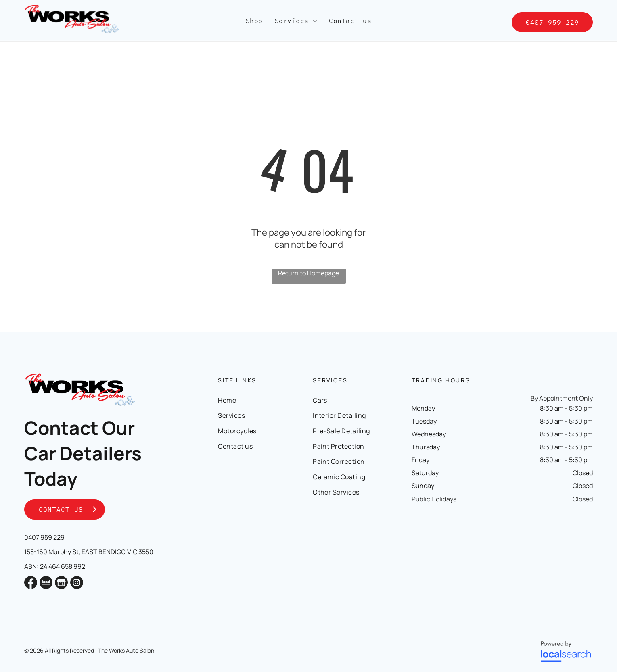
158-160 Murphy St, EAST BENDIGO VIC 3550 (89, 552)
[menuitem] (254, 21)
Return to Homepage (308, 273)
